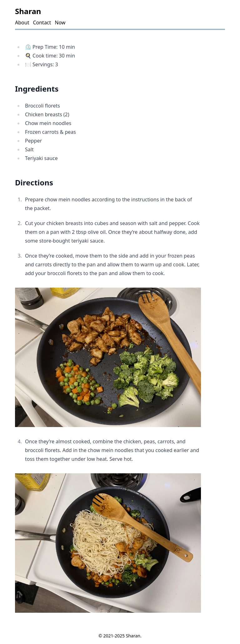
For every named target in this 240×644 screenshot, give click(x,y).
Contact (42, 23)
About (22, 23)
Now (60, 23)
